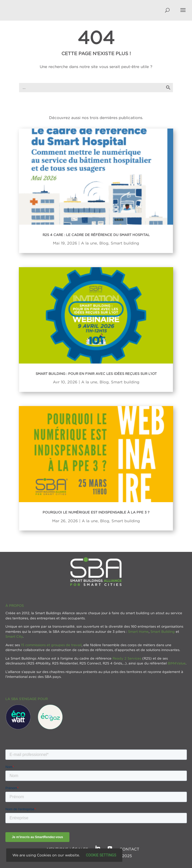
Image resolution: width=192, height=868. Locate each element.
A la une (89, 243)
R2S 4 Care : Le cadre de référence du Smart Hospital (96, 235)
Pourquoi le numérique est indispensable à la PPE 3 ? (96, 512)
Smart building (125, 243)
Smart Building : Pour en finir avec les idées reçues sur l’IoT (96, 374)
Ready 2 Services (127, 658)
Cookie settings (101, 855)
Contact (129, 849)
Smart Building (163, 631)
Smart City (14, 636)
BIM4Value (177, 663)
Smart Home (138, 631)
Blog (104, 243)
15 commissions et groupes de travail (51, 645)
